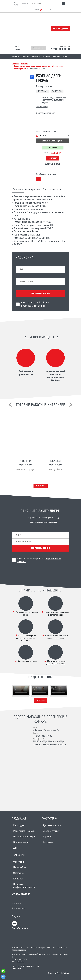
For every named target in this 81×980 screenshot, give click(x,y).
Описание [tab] (18, 190)
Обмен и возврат (51, 831)
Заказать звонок (38, 48)
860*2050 (42, 91)
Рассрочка (48, 842)
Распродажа (19, 826)
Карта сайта (16, 969)
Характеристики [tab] (33, 190)
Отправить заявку (41, 294)
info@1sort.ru (17, 904)
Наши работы (36, 56)
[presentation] (10, 405)
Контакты (66, 56)
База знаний (57, 56)
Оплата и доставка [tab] (52, 190)
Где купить (18, 49)
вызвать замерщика (52, 141)
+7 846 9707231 (21, 895)
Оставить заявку (42, 107)
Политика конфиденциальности (24, 886)
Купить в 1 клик (53, 164)
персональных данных (34, 306)
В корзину (53, 158)
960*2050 (57, 91)
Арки (16, 848)
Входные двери (21, 842)
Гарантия (48, 837)
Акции (17, 46)
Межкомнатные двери (24, 831)
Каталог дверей (61, 29)
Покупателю (26, 56)
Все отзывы (40, 700)
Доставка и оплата (52, 826)
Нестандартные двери (24, 837)
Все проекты (41, 486)
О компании (15, 56)
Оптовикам (47, 56)
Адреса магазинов (18, 908)
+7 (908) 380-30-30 (60, 49)
